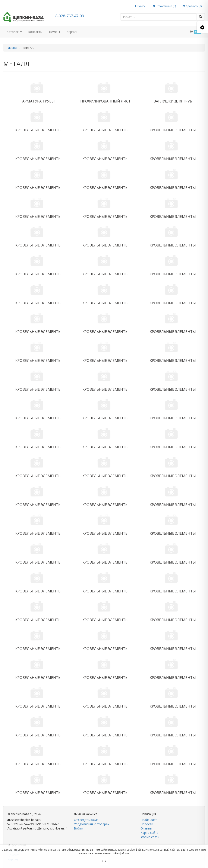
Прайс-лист (149, 820)
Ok (104, 861)
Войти (140, 6)
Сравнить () (192, 6)
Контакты (35, 32)
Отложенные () (164, 6)
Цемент (55, 32)
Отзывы (146, 828)
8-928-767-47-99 (70, 16)
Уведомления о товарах (92, 824)
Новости (147, 824)
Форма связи (150, 837)
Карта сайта (149, 833)
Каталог (14, 32)
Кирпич (72, 32)
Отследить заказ (86, 820)
